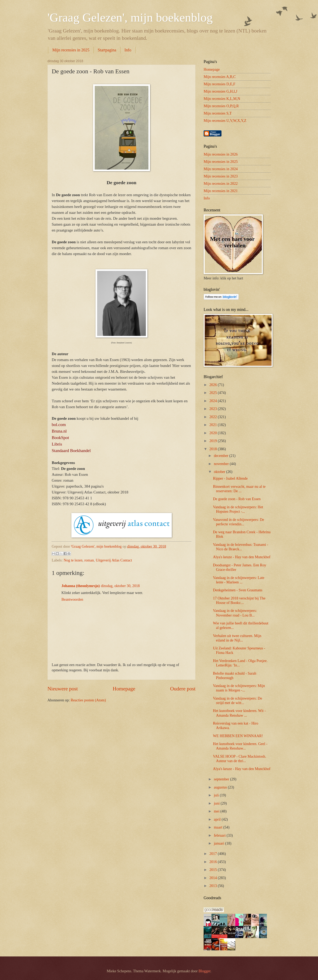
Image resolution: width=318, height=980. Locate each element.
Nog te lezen (73, 560)
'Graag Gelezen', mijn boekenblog (130, 17)
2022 (213, 417)
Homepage (124, 689)
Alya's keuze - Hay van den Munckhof (242, 557)
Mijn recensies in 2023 (221, 176)
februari (220, 835)
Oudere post (183, 689)
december (222, 456)
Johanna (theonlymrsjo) (81, 586)
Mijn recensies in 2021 (221, 191)
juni (217, 803)
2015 (213, 870)
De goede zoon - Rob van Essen (237, 499)
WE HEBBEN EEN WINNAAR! (238, 736)
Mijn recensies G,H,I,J (220, 91)
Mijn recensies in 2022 (221, 184)
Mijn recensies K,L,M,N (222, 99)
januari (220, 843)
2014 (213, 878)
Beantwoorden (72, 599)
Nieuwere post (63, 689)
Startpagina (107, 50)
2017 (213, 854)
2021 (213, 425)
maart (219, 827)
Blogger (204, 971)
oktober (220, 472)
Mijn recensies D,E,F (219, 84)
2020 (213, 433)
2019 (213, 441)
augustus (221, 787)
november (222, 464)
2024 (213, 401)
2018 (213, 449)
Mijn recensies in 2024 (221, 169)
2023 (213, 409)
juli (217, 795)
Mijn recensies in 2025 (71, 50)
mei (217, 811)
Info (128, 50)
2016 (213, 862)
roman (89, 560)
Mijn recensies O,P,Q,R (221, 106)
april (218, 819)
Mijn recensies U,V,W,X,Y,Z (225, 121)
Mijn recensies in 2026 (221, 154)
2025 (213, 393)
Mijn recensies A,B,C (220, 77)
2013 (213, 886)
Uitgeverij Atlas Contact (114, 560)
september (222, 779)
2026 (213, 385)
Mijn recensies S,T (218, 113)
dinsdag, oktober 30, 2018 (120, 586)
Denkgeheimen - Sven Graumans (238, 590)
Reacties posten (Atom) (88, 700)
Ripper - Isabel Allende (230, 478)
